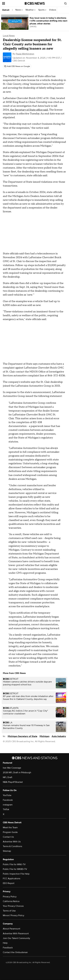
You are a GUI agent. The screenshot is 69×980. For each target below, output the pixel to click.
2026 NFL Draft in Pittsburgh (17, 773)
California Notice (11, 901)
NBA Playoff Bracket (13, 782)
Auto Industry (59, 736)
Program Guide (10, 832)
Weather (30, 10)
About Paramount (12, 929)
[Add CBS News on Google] (17, 66)
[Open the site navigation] (13, 3)
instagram (8, 805)
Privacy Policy (10, 897)
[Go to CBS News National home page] (35, 3)
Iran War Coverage (12, 768)
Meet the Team (10, 828)
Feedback (8, 948)
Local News (9, 36)
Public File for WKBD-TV (15, 869)
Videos (53, 10)
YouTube (7, 795)
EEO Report (9, 883)
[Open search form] (65, 3)
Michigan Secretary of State (22, 736)
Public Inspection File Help (16, 874)
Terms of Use (9, 911)
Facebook (8, 800)
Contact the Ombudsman (15, 952)
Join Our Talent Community (16, 938)
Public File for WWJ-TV (14, 864)
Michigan (44, 736)
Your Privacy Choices (13, 906)
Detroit (6, 10)
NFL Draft (8, 777)
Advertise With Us (12, 842)
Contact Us (8, 837)
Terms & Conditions (12, 846)
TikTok (6, 809)
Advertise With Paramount (16, 934)
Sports (42, 10)
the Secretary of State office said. (29, 110)
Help (5, 943)
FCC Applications (12, 879)
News (19, 10)
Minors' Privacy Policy (14, 915)
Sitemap (7, 851)
